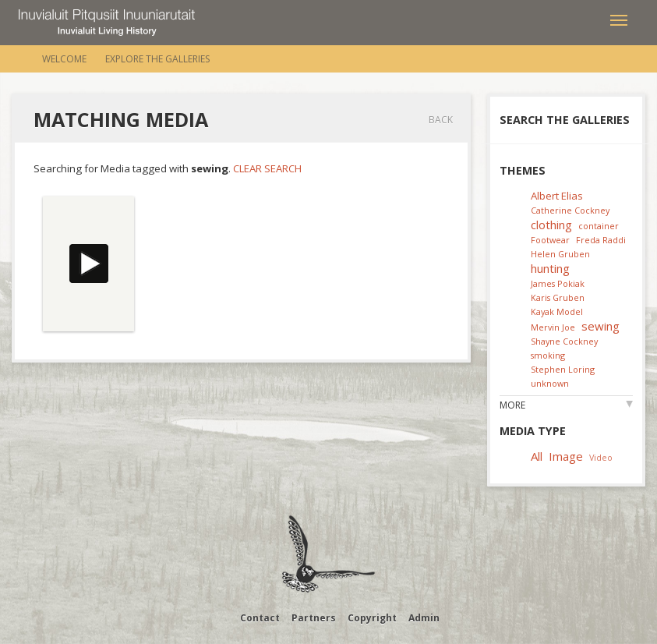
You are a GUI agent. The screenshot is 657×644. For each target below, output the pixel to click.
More (512, 405)
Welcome (64, 59)
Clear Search (267, 168)
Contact (260, 618)
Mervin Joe (553, 327)
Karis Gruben (558, 297)
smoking (548, 355)
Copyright (372, 618)
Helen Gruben (560, 254)
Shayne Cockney (564, 341)
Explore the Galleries (157, 59)
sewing (600, 326)
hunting (550, 268)
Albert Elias (557, 196)
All (537, 456)
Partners (314, 618)
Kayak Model (557, 311)
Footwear (550, 240)
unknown (550, 383)
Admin (424, 618)
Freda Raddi (601, 240)
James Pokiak (558, 283)
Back (441, 120)
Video (601, 457)
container (599, 226)
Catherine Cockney (570, 210)
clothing (551, 225)
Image (566, 456)
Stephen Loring (563, 369)
